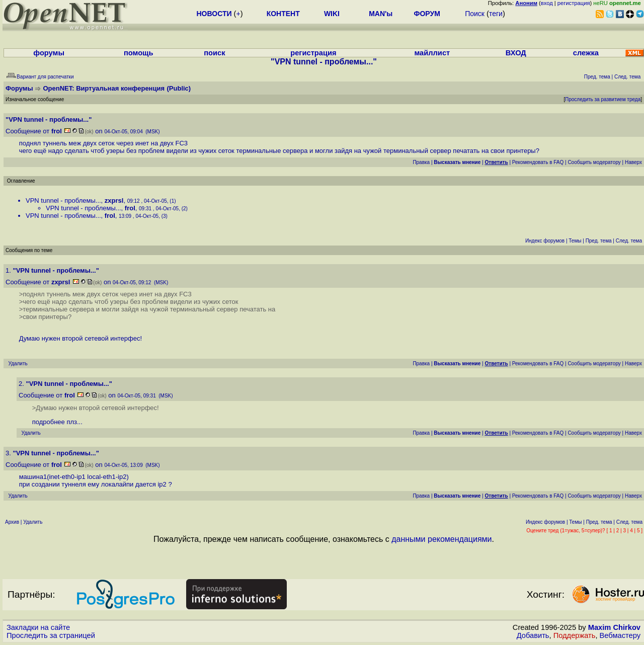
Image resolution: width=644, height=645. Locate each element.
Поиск (475, 14)
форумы (49, 53)
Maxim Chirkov (614, 627)
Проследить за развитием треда (603, 99)
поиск (214, 53)
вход (547, 3)
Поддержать (575, 635)
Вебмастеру (620, 635)
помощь (139, 53)
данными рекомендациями (441, 539)
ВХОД (516, 53)
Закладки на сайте (38, 627)
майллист (432, 53)
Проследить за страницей (51, 635)
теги (496, 14)
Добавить (533, 635)
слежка (586, 53)
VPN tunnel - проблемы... (63, 200)
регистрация (574, 3)
